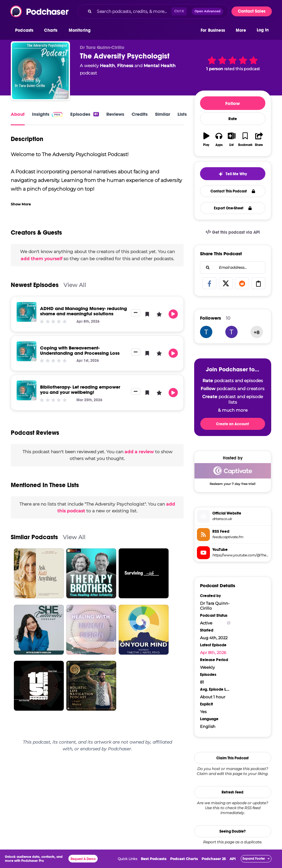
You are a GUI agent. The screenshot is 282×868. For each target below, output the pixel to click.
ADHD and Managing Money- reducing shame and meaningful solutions (84, 311)
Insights (41, 114)
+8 (257, 332)
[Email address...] (233, 268)
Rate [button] (233, 119)
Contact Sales (252, 11)
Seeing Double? (233, 831)
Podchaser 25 (214, 859)
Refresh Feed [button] (233, 792)
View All (75, 285)
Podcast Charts (184, 859)
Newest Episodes (35, 285)
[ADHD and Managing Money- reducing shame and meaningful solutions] (27, 312)
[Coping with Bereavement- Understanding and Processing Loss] (27, 351)
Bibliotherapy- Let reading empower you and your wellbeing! (80, 390)
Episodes (84, 114)
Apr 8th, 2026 (213, 652)
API (233, 859)
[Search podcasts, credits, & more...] (133, 11)
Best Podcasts (154, 859)
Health (107, 66)
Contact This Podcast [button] (233, 191)
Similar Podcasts (34, 537)
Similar (163, 114)
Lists (182, 114)
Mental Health (160, 66)
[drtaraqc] (206, 332)
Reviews (115, 114)
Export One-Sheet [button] (233, 208)
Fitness (125, 66)
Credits (140, 114)
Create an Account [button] (233, 424)
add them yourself (41, 259)
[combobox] (153, 11)
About (18, 114)
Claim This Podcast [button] (233, 758)
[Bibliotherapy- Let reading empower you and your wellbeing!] (27, 390)
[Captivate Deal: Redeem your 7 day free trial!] (233, 476)
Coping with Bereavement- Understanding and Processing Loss (80, 350)
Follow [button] (233, 103)
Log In (263, 30)
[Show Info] (229, 623)
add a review (139, 452)
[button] (26, 30)
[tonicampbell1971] (231, 332)
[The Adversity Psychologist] (40, 71)
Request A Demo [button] (83, 859)
